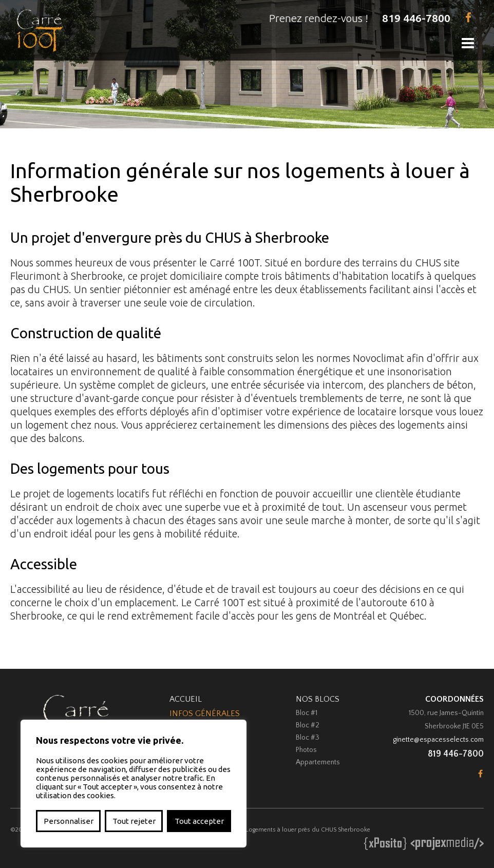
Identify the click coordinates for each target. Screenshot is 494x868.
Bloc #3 (308, 738)
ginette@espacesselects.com (438, 740)
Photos (306, 750)
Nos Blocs (318, 699)
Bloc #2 (308, 725)
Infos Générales (205, 713)
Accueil (186, 699)
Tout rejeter (134, 821)
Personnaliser (69, 821)
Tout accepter (199, 821)
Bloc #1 (307, 713)
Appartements (318, 762)
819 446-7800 (416, 18)
